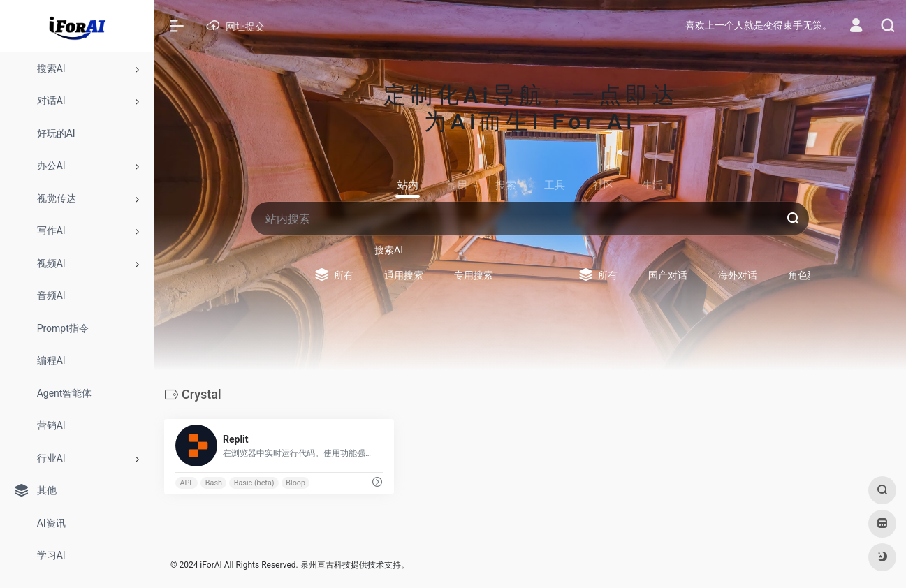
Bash (214, 483)
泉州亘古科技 (326, 565)
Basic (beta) (254, 483)
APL (187, 483)
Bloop (295, 483)
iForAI (211, 565)
